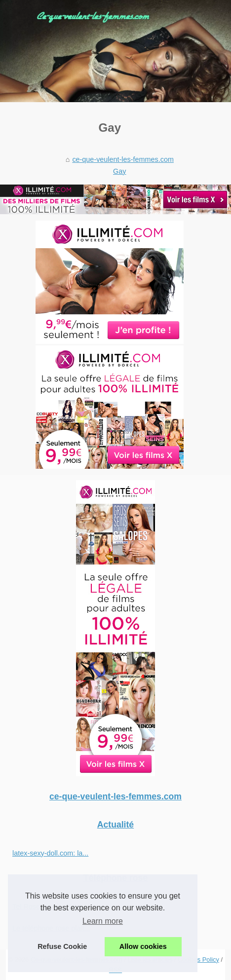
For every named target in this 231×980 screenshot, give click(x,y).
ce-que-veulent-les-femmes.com (123, 159)
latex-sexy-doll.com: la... (50, 853)
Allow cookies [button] (143, 946)
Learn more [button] (103, 921)
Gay (119, 171)
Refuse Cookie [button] (62, 946)
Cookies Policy (198, 960)
